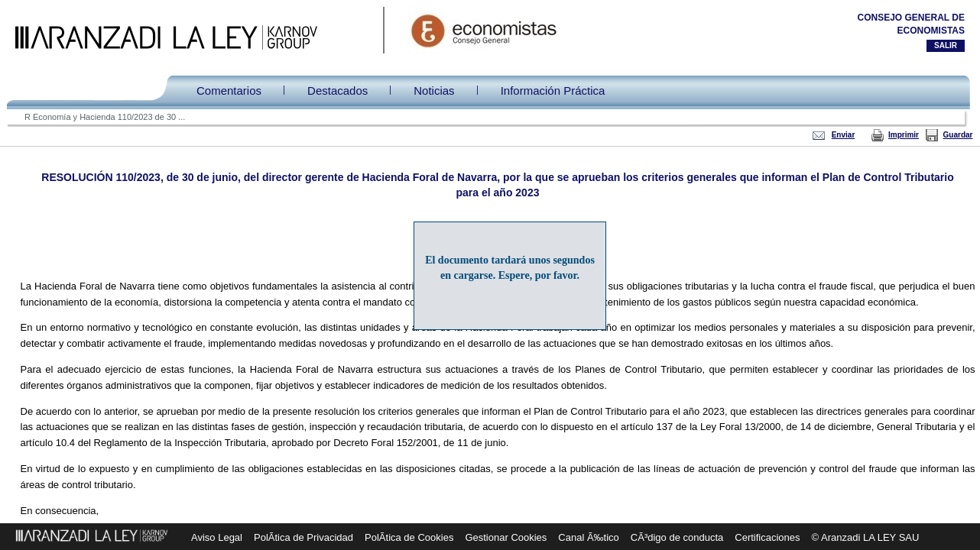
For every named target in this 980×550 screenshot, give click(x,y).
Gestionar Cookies (506, 537)
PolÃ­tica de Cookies (409, 537)
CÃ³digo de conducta (677, 537)
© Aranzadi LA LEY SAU (866, 537)
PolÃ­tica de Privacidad (303, 537)
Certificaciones (767, 537)
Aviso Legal (217, 537)
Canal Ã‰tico (588, 537)
